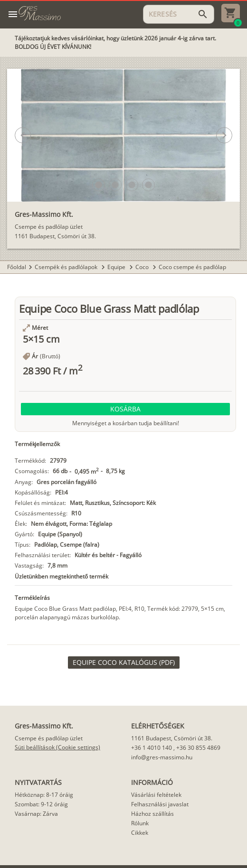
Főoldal (17, 267)
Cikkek (140, 833)
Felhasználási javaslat (160, 804)
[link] (124, 663)
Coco (143, 267)
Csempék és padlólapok (67, 267)
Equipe (117, 267)
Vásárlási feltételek (156, 795)
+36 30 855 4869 (198, 748)
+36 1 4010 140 (152, 748)
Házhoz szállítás (152, 814)
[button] (99, 185)
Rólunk (140, 823)
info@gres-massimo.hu (162, 757)
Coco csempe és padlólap (192, 267)
